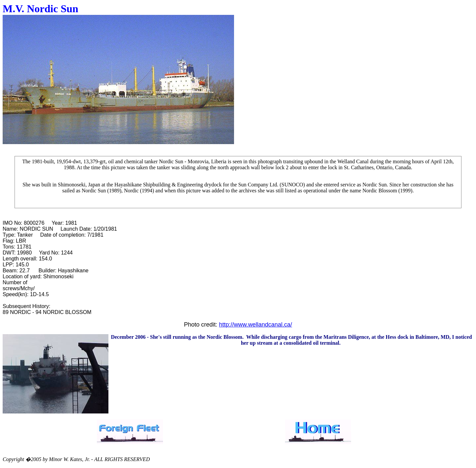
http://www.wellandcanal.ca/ (255, 325)
